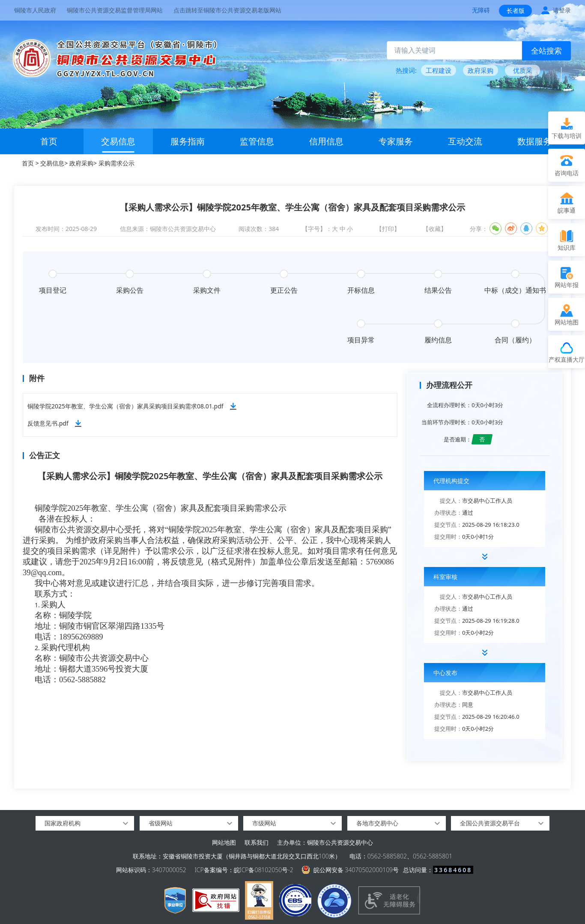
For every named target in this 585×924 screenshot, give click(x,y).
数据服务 (534, 141)
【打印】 (388, 229)
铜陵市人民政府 (35, 10)
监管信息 (257, 141)
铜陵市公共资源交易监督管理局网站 (115, 10)
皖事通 (567, 210)
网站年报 (567, 285)
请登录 (562, 10)
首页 (49, 141)
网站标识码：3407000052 (151, 870)
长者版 (516, 10)
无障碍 (481, 10)
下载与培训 (567, 136)
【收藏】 (435, 229)
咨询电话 (567, 173)
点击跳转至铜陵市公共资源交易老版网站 (227, 10)
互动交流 (465, 141)
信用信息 (326, 141)
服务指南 (188, 141)
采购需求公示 (116, 163)
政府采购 (81, 163)
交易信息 (118, 141)
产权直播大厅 (567, 359)
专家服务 (396, 141)
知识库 (567, 247)
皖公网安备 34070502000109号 (356, 870)
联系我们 (257, 842)
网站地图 (224, 842)
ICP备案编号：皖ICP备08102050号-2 (244, 870)
